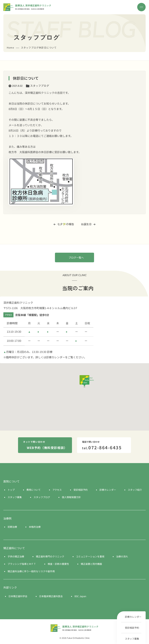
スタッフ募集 (132, 639)
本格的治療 (35, 527)
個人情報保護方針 (71, 497)
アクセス (57, 490)
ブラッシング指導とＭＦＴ (22, 564)
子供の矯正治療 (16, 556)
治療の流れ (122, 556)
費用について (34, 490)
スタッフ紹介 (135, 490)
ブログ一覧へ (76, 257)
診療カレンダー (133, 617)
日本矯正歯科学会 (18, 596)
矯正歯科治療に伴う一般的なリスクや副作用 (31, 571)
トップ (11, 490)
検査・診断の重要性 (58, 564)
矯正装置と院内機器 (91, 564)
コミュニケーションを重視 (90, 556)
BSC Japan (80, 596)
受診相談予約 (132, 628)
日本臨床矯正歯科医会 (51, 596)
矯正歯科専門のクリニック (50, 556)
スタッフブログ (40, 86)
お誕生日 (88, 224)
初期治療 (12, 527)
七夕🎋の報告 (64, 224)
